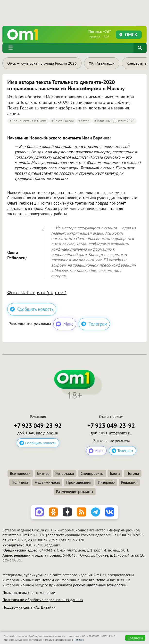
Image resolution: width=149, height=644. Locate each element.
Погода (133, 473)
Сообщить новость (32, 309)
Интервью (106, 482)
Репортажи (65, 473)
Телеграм (94, 324)
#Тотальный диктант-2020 (114, 121)
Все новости (20, 473)
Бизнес (43, 473)
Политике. (79, 640)
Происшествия (79, 482)
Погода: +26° (100, 34)
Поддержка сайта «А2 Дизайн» (29, 607)
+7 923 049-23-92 (38, 426)
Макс (64, 324)
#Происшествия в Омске (28, 121)
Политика (20, 482)
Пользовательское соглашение (29, 592)
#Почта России (63, 121)
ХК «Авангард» (102, 63)
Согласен (135, 638)
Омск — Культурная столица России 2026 (42, 63)
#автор (84, 121)
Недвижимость (47, 482)
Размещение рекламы (75, 491)
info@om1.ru (47, 433)
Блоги (115, 473)
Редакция (129, 482)
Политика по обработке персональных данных (43, 600)
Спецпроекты (92, 473)
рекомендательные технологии (100, 585)
